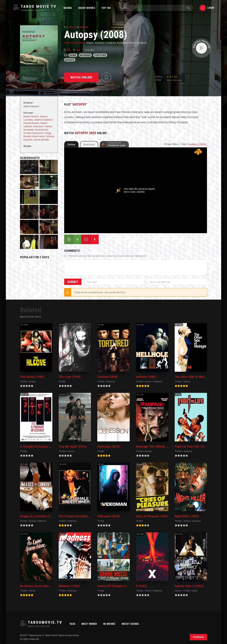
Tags (72, 624)
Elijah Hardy (38, 136)
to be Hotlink (117, 144)
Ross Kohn (39, 126)
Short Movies (87, 8)
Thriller (72, 27)
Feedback (198, 637)
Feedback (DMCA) (197, 144)
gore (73, 55)
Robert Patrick (31, 116)
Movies (68, 8)
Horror (84, 27)
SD (78, 50)
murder (85, 55)
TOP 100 (106, 8)
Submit (73, 282)
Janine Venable (41, 140)
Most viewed (89, 624)
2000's (70, 60)
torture (100, 55)
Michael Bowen (31, 123)
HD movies (109, 624)
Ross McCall (42, 130)
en (69, 50)
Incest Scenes (130, 624)
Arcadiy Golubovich (33, 133)
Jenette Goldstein (43, 120)
